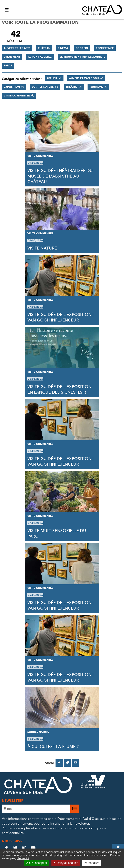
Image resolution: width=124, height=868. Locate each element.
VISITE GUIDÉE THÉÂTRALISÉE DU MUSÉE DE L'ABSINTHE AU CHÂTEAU (60, 176)
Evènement (12, 57)
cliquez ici (23, 858)
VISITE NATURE (42, 248)
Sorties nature (43, 87)
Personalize (92, 863)
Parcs (8, 66)
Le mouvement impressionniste (83, 57)
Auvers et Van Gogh (84, 78)
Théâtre (72, 87)
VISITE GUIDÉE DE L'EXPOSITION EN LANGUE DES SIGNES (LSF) (59, 390)
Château (44, 48)
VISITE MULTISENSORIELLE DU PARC (57, 534)
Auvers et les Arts (17, 48)
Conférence (105, 48)
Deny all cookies (66, 863)
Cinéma (63, 48)
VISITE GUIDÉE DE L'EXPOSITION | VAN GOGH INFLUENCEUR (60, 317)
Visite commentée (17, 96)
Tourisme (96, 87)
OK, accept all (37, 863)
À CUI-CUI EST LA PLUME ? (53, 747)
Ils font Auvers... (40, 57)
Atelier (52, 78)
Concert (82, 48)
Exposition (12, 87)
